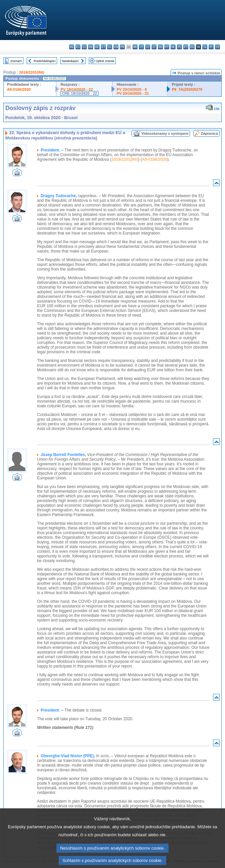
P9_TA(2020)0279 (187, 89)
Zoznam (16, 61)
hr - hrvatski (135, 47)
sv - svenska (217, 47)
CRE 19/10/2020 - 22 (79, 93)
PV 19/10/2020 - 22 (76, 89)
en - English (116, 47)
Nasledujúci (70, 61)
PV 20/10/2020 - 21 (133, 93)
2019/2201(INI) (32, 72)
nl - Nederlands (173, 47)
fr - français (122, 47)
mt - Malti (167, 47)
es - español (78, 47)
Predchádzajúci (45, 61)
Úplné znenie (105, 61)
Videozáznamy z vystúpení (165, 133)
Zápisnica (209, 133)
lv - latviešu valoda (148, 47)
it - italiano (141, 47)
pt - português (186, 47)
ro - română (192, 47)
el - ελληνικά (110, 47)
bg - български (72, 47)
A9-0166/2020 (19, 89)
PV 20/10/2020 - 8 (132, 89)
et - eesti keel (103, 47)
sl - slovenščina (205, 47)
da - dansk (91, 47)
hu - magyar (160, 47)
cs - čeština (84, 47)
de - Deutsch (97, 47)
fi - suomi (211, 47)
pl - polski (179, 47)
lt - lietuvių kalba (154, 47)
